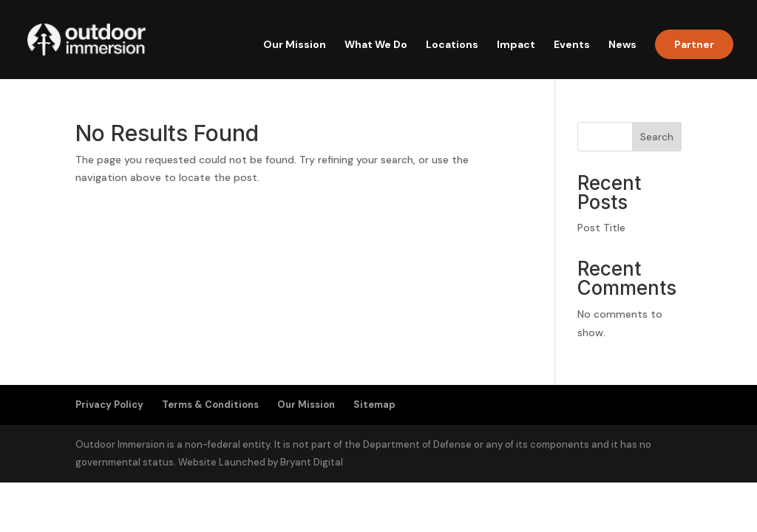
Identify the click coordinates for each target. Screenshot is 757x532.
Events (572, 45)
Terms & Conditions (210, 405)
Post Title (601, 228)
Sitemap (374, 405)
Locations (452, 45)
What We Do (376, 45)
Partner (694, 44)
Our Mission (295, 45)
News (622, 45)
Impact (516, 45)
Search (657, 137)
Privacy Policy (109, 405)
